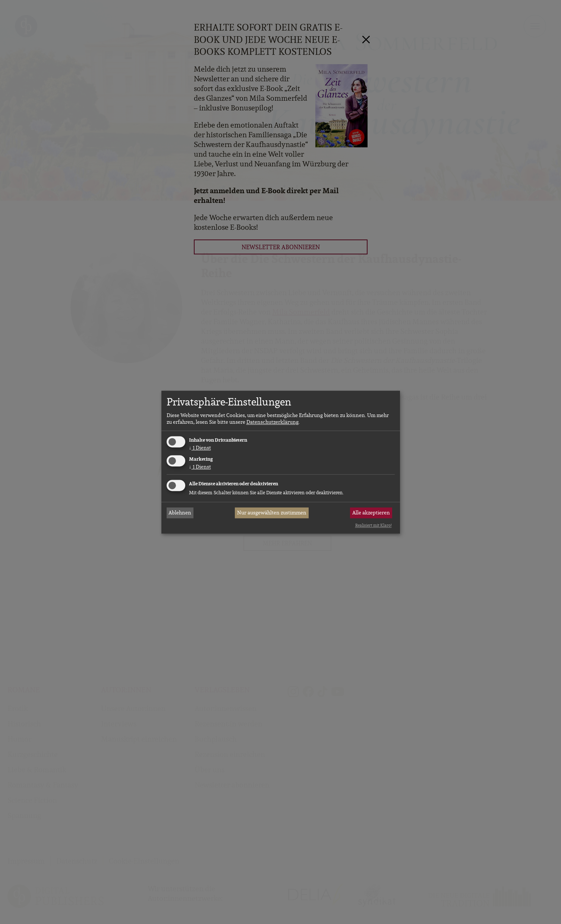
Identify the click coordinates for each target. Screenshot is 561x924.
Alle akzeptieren (371, 513)
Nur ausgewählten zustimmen (272, 513)
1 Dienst (200, 448)
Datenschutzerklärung (272, 422)
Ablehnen (180, 513)
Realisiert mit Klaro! (374, 526)
